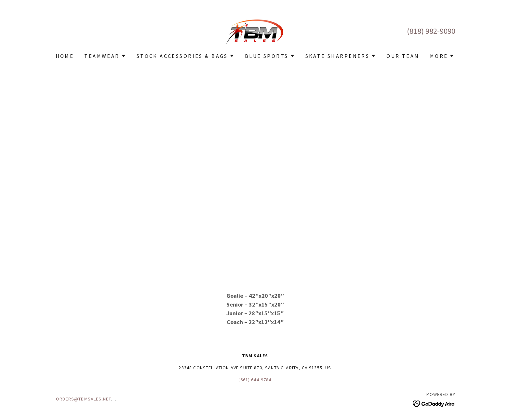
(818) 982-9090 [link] (431, 31)
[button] (105, 56)
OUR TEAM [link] (403, 56)
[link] (255, 30)
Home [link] (65, 56)
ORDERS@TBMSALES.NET (83, 399)
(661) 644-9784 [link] (255, 380)
